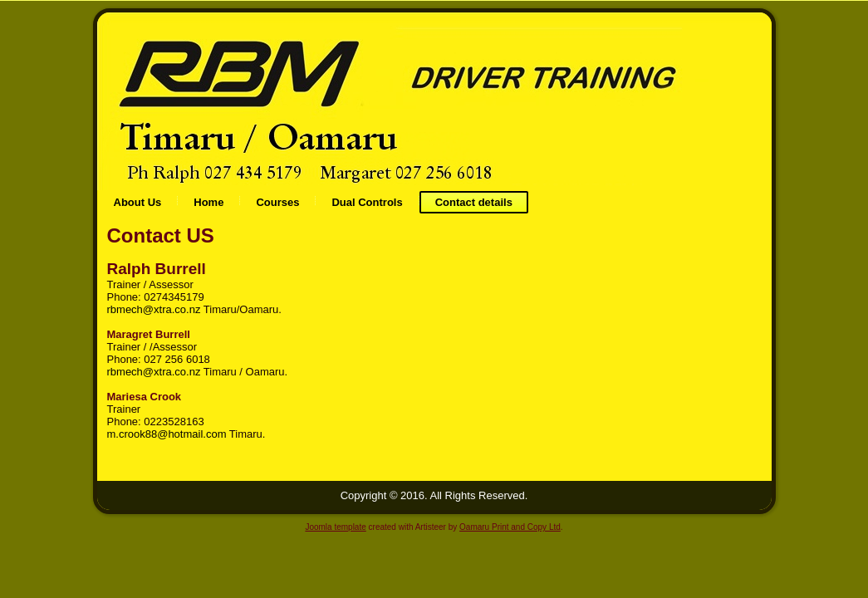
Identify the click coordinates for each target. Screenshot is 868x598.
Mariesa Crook (145, 397)
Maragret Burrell (149, 334)
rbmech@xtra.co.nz (154, 309)
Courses (277, 202)
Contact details (474, 202)
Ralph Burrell (157, 269)
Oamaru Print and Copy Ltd (510, 527)
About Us (138, 202)
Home (208, 202)
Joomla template (335, 527)
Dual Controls (367, 202)
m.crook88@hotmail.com (167, 434)
